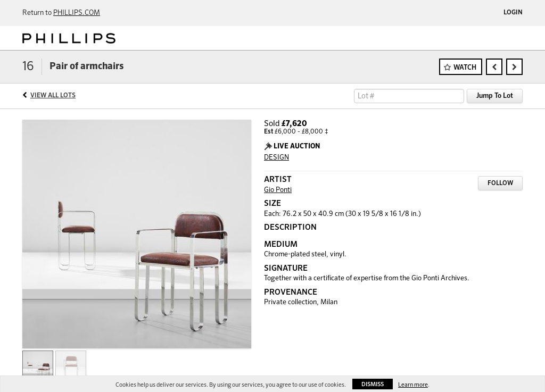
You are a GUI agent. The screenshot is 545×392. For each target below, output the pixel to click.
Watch (465, 68)
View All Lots (53, 96)
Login (513, 13)
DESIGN (276, 158)
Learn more (413, 385)
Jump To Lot (495, 96)
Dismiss (373, 384)
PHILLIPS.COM (77, 13)
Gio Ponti (278, 190)
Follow (500, 184)
